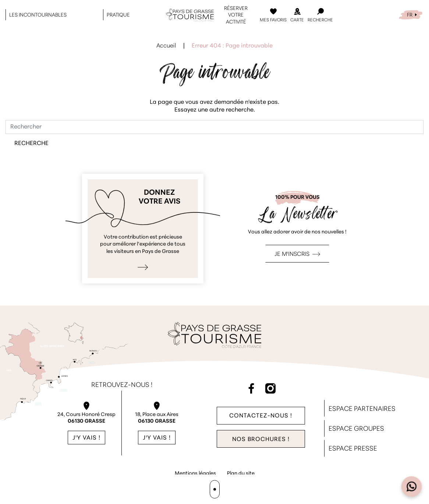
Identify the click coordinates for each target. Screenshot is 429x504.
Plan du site (241, 474)
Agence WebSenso (216, 488)
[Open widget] (412, 487)
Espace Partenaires (362, 409)
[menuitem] (411, 15)
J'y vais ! (86, 438)
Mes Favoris (273, 20)
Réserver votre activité (236, 15)
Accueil (166, 46)
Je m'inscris (292, 254)
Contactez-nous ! (261, 416)
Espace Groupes (356, 429)
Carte (297, 20)
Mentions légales (195, 474)
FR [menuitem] (410, 15)
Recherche (320, 20)
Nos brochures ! (261, 440)
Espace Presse (353, 449)
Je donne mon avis (143, 229)
